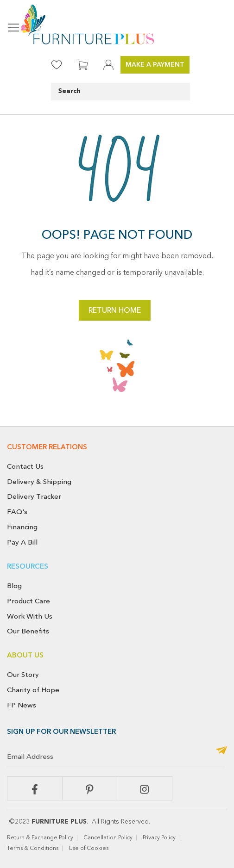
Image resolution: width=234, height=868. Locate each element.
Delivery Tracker (34, 496)
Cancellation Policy (108, 838)
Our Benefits (28, 631)
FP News (22, 705)
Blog (14, 586)
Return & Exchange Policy (40, 838)
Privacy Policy (160, 838)
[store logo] (117, 25)
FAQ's (17, 512)
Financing (22, 527)
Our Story (23, 675)
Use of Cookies (89, 849)
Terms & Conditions (33, 849)
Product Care (28, 601)
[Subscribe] (221, 751)
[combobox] (120, 92)
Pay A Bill (22, 542)
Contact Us (25, 466)
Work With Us (30, 616)
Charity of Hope (33, 690)
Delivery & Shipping (39, 482)
